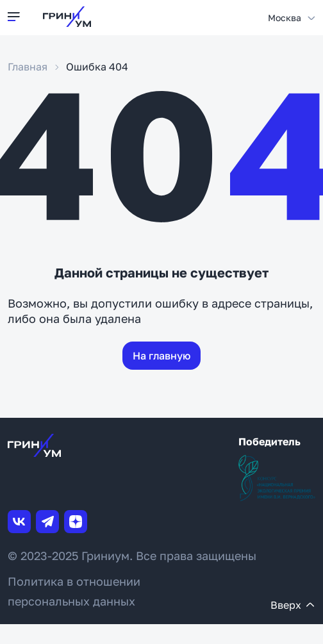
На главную (161, 356)
